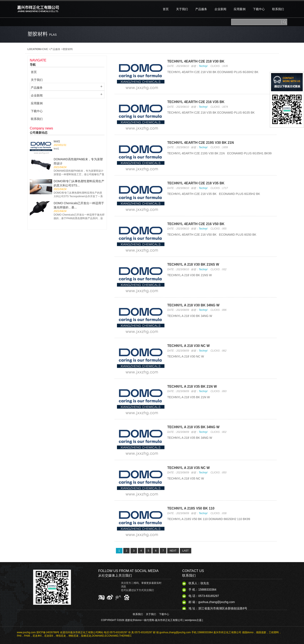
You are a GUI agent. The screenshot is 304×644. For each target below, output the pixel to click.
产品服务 (55, 49)
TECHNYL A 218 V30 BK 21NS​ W (193, 264)
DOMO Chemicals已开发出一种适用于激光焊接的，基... (79, 205)
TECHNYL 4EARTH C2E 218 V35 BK (196, 183)
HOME (44, 49)
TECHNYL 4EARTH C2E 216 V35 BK (196, 102)
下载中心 (164, 614)
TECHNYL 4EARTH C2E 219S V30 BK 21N (200, 143)
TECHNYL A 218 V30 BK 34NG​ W (193, 305)
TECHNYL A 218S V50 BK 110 (191, 508)
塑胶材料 (68, 49)
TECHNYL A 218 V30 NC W (188, 346)
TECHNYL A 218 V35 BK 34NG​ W (193, 427)
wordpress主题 (193, 620)
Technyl (203, 66)
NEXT (173, 551)
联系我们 (138, 614)
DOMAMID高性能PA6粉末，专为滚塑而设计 (78, 161)
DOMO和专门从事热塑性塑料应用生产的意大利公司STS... (79, 183)
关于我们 (151, 614)
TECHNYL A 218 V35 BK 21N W (192, 387)
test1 (57, 141)
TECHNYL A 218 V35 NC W (188, 468)
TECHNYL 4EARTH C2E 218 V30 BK (196, 61)
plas (53, 35)
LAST (186, 551)
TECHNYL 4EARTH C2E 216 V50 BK (196, 224)
